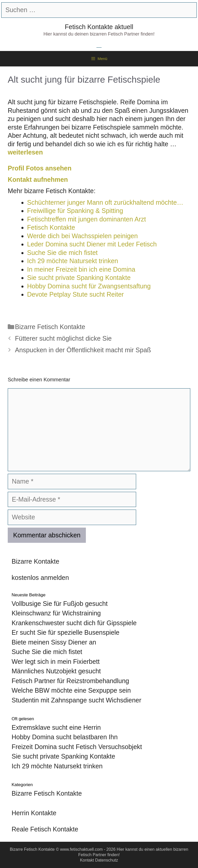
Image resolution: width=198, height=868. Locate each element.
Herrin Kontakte (34, 813)
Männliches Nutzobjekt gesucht (56, 671)
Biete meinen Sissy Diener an (54, 642)
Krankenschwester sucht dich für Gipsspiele (74, 623)
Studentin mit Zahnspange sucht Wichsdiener (76, 700)
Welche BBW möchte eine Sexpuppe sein (71, 690)
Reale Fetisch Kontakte (45, 829)
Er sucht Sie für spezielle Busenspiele (65, 632)
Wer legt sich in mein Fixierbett (56, 661)
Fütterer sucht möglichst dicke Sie (63, 338)
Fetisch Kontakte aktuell (99, 27)
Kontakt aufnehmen (38, 179)
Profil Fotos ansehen (40, 168)
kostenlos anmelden (40, 578)
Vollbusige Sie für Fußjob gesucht (60, 604)
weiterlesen (25, 152)
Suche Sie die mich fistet (47, 652)
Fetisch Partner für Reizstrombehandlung (70, 681)
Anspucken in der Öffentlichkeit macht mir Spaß (83, 350)
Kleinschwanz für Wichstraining (56, 613)
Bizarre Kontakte (35, 561)
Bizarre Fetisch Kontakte (50, 327)
